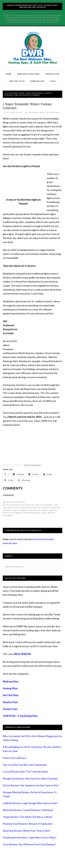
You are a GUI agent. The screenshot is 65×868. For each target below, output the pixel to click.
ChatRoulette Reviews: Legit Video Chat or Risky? (30, 837)
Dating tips (28, 505)
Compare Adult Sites (33, 48)
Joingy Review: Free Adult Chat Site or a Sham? (28, 817)
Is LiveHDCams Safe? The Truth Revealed (25, 772)
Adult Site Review (15, 502)
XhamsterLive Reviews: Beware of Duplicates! (28, 824)
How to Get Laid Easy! (15, 758)
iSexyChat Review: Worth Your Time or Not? (26, 831)
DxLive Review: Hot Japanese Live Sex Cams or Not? (31, 785)
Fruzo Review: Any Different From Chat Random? (29, 844)
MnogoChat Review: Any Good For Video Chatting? (30, 779)
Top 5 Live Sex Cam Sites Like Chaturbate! (25, 765)
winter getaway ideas (35, 513)
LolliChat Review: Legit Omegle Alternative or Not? (30, 803)
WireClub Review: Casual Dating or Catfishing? (28, 810)
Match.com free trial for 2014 (24, 507)
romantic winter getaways (34, 510)
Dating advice (14, 505)
